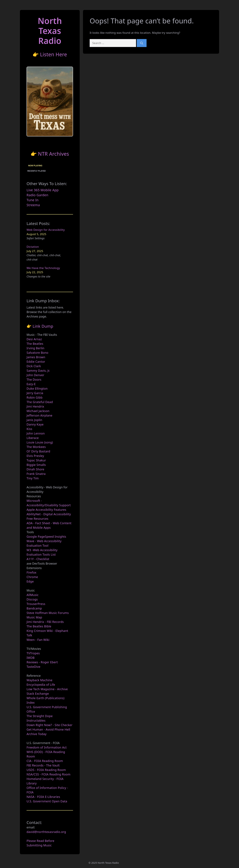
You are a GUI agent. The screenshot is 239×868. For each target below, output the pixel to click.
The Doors (34, 380)
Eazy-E (31, 384)
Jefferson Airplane (40, 415)
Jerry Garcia (35, 393)
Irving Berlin (35, 348)
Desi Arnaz (34, 339)
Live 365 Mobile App (43, 190)
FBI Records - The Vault (43, 765)
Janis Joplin (34, 420)
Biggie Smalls (36, 465)
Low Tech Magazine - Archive (47, 689)
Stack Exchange (38, 694)
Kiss (29, 429)
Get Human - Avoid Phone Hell (48, 729)
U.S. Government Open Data (47, 801)
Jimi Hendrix (35, 406)
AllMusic (33, 595)
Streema (33, 205)
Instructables (36, 720)
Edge (30, 581)
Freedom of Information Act (47, 747)
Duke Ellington (37, 388)
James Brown (36, 357)
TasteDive (33, 667)
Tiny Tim (33, 478)
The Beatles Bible (39, 626)
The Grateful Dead (40, 402)
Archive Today (37, 734)
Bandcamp (34, 608)
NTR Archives (54, 154)
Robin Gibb (35, 397)
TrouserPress (36, 604)
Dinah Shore (35, 469)
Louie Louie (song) (40, 442)
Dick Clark (34, 366)
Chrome (32, 577)
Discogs (32, 599)
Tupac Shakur (36, 460)
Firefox (31, 572)
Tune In (33, 200)
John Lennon (36, 433)
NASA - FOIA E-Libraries (43, 797)
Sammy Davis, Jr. (38, 371)
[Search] (142, 43)
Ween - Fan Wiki (38, 640)
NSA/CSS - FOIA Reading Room (48, 774)
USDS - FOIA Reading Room (46, 770)
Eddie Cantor (36, 362)
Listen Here (54, 54)
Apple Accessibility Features (46, 510)
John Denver (35, 375)
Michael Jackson (38, 411)
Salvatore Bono (37, 353)
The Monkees (36, 447)
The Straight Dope (40, 716)
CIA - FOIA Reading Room (45, 761)
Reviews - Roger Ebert (42, 662)
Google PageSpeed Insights (46, 537)
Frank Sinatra (36, 474)
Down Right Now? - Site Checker (49, 725)
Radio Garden (37, 195)
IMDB (31, 658)
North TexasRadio (50, 31)
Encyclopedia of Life (41, 685)
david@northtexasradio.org (46, 832)
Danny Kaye (35, 424)
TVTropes (33, 653)
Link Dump (43, 326)
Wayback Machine (40, 680)
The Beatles (35, 344)
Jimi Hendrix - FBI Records (45, 622)
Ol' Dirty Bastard (38, 451)
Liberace (33, 438)
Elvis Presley (35, 456)
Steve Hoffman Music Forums (48, 613)
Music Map (34, 617)
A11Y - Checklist (38, 559)
